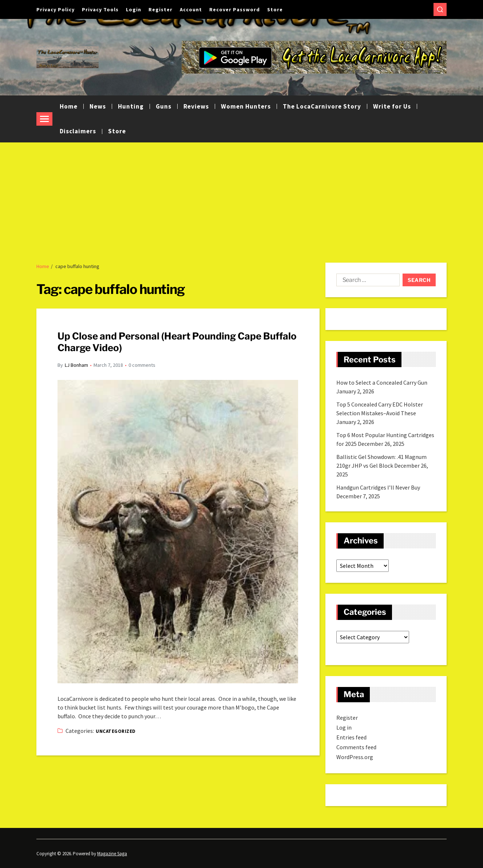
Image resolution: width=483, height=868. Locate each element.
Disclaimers (78, 131)
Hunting (131, 106)
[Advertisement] (242, 197)
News (98, 106)
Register (161, 9)
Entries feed (351, 737)
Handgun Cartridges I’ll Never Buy (378, 487)
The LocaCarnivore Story (322, 106)
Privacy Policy (56, 9)
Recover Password (235, 9)
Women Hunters (246, 106)
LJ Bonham (76, 365)
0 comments (142, 365)
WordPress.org (355, 757)
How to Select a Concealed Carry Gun (382, 382)
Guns (164, 106)
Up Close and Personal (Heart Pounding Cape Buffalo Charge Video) (177, 342)
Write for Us (392, 106)
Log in (344, 727)
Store (275, 9)
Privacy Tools (100, 9)
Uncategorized (116, 731)
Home (69, 106)
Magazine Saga (112, 854)
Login (134, 9)
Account (191, 9)
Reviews (196, 106)
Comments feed (356, 747)
